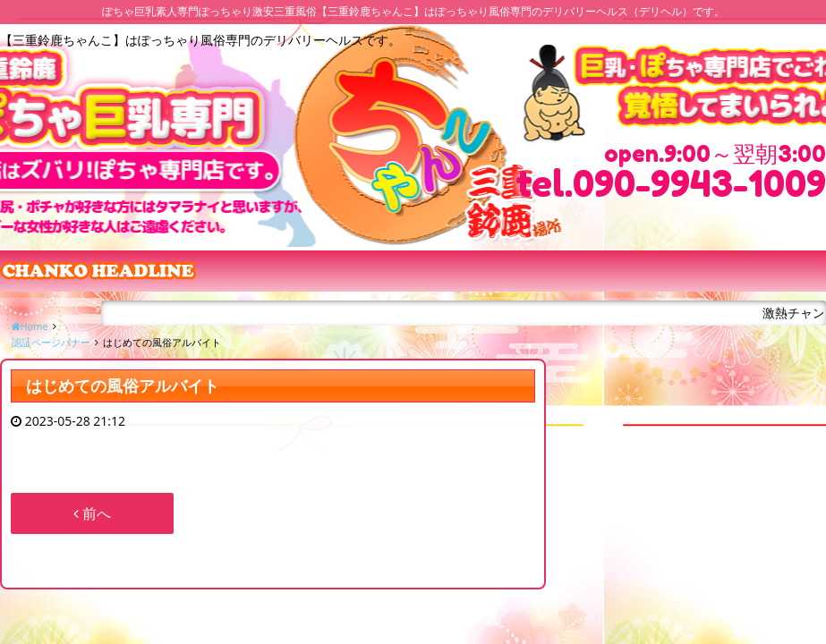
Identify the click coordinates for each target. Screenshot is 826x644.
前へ (92, 513)
